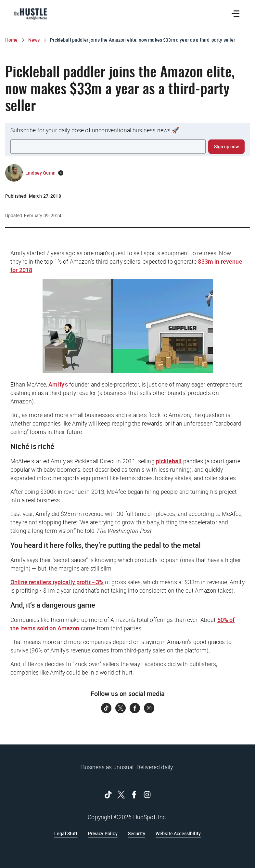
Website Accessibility (178, 833)
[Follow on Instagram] (149, 708)
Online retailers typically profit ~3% (57, 582)
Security (137, 833)
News (34, 40)
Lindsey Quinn (40, 173)
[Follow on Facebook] (135, 708)
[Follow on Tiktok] (106, 708)
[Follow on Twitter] (121, 708)
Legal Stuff (66, 833)
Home (12, 40)
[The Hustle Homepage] (31, 14)
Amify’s (58, 384)
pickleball (169, 461)
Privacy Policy (103, 833)
